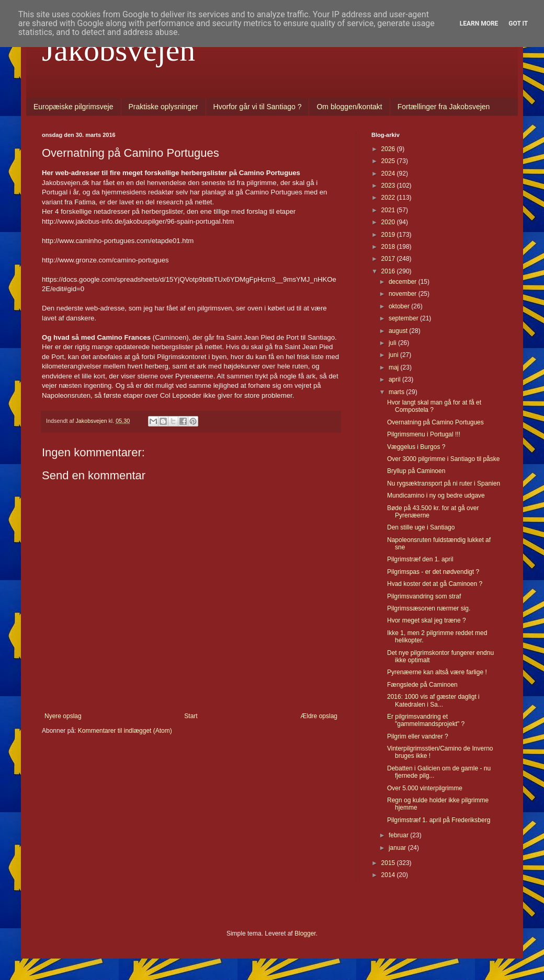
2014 (389, 875)
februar (399, 835)
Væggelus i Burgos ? (416, 447)
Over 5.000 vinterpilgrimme (425, 788)
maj (395, 367)
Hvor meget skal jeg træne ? (427, 620)
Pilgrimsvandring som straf (424, 596)
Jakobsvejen (118, 50)
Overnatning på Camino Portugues (435, 422)
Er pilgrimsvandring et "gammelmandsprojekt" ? (426, 720)
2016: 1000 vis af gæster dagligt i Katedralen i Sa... (433, 700)
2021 (389, 210)
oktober (400, 306)
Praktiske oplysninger (163, 107)
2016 (389, 271)
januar (398, 848)
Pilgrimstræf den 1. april (420, 559)
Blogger (305, 933)
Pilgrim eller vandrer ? (418, 736)
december (404, 282)
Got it (518, 24)
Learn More (479, 24)
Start (191, 716)
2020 (389, 222)
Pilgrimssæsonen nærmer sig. (429, 608)
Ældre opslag (319, 716)
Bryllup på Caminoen (416, 471)
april (395, 379)
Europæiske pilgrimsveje (73, 107)
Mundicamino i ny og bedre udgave (436, 495)
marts (397, 392)
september (404, 318)
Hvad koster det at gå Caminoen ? (435, 584)
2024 (389, 174)
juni (394, 355)
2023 (389, 186)
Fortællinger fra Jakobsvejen (444, 107)
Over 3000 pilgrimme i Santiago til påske (443, 459)
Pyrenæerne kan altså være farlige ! (437, 672)
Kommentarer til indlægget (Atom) (125, 731)
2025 (389, 161)
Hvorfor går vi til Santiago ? (258, 107)
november (404, 294)
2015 (389, 863)
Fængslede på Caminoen (422, 685)
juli (393, 343)
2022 (389, 198)
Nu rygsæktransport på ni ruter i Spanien (444, 483)
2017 (389, 259)
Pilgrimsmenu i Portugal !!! (424, 434)
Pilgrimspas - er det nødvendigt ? (433, 572)
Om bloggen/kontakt (349, 107)
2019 (389, 235)
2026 (389, 149)
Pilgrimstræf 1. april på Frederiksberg (439, 820)
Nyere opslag (63, 716)
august (399, 331)
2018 (389, 247)
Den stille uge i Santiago (421, 527)
